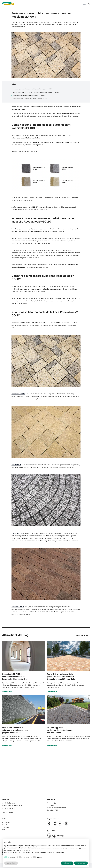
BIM (3, 830)
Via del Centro (17, 533)
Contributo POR (52, 810)
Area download (7, 825)
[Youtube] (60, 823)
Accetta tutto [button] (81, 863)
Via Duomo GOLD (18, 607)
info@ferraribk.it (8, 812)
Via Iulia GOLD (16, 465)
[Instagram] (55, 823)
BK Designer (6, 827)
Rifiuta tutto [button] (67, 863)
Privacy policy (52, 803)
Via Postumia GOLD (18, 394)
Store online (6, 823)
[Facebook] (49, 823)
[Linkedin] (66, 823)
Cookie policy (52, 805)
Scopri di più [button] (11, 863)
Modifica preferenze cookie (56, 808)
